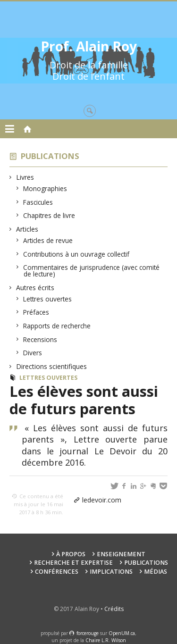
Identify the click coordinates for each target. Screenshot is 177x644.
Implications (111, 572)
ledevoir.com (102, 500)
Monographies (45, 188)
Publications (50, 156)
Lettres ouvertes (48, 299)
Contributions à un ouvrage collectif (76, 254)
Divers (33, 353)
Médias (156, 572)
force (88, 633)
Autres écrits (35, 288)
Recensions (40, 339)
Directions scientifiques (52, 366)
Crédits (114, 609)
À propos (71, 554)
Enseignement (121, 554)
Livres (25, 177)
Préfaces (36, 312)
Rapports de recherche (57, 326)
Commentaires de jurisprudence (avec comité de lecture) (92, 271)
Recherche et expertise (73, 563)
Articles (27, 229)
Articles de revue (48, 240)
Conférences (57, 572)
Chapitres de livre (49, 215)
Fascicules (38, 202)
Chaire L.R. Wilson (106, 640)
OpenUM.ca (122, 633)
